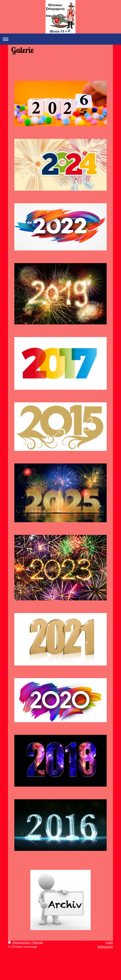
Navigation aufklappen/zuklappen (60, 39)
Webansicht (105, 947)
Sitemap (38, 943)
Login (109, 943)
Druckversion (19, 943)
